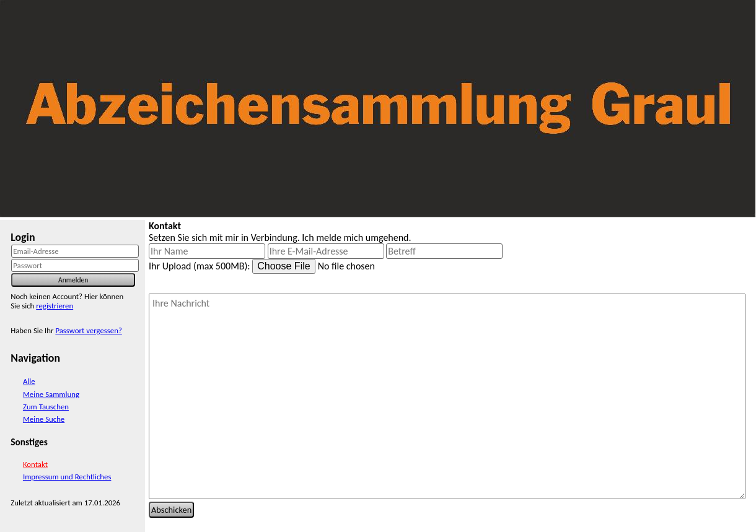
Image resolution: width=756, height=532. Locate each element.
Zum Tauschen (46, 407)
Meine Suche (44, 419)
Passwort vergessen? (88, 330)
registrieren (55, 306)
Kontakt (35, 464)
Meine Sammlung (51, 394)
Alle (29, 381)
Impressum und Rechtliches (67, 477)
